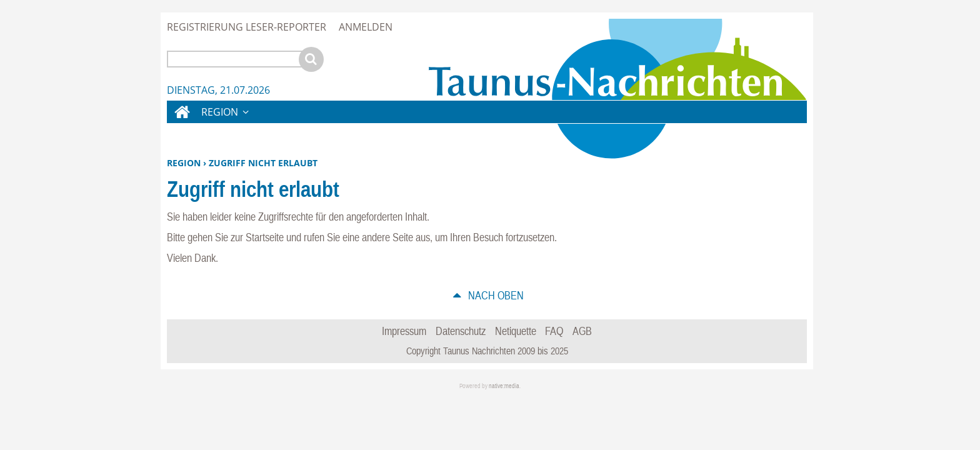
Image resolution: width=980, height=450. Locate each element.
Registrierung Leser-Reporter (247, 27)
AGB (582, 331)
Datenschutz (461, 331)
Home (181, 120)
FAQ (554, 331)
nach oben (495, 295)
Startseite (265, 237)
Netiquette (516, 331)
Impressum (404, 331)
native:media (504, 386)
